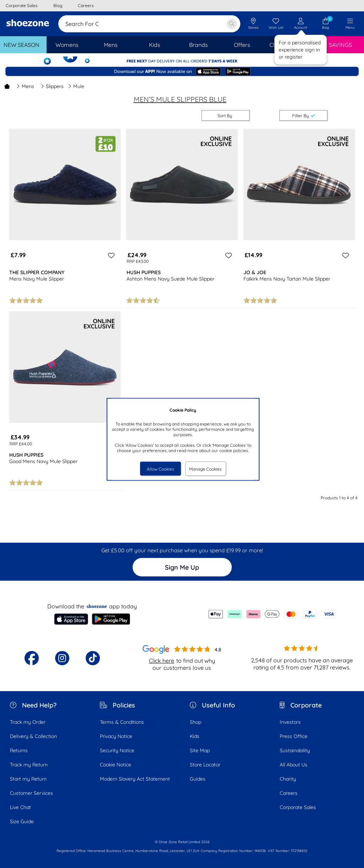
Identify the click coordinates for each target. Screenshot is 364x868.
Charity (288, 779)
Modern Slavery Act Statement (135, 779)
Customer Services (31, 793)
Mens (25, 86)
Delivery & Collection (33, 736)
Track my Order (28, 722)
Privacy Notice (116, 736)
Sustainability (295, 750)
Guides (198, 779)
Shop (196, 722)
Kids (195, 736)
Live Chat (20, 807)
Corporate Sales (298, 807)
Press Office (294, 736)
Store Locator (205, 765)
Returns (19, 750)
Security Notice (117, 750)
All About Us (294, 765)
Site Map (200, 750)
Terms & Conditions (122, 722)
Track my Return (29, 765)
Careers (289, 793)
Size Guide (22, 821)
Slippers (52, 86)
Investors (290, 722)
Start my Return (28, 779)
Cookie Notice (116, 765)
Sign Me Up (182, 567)
